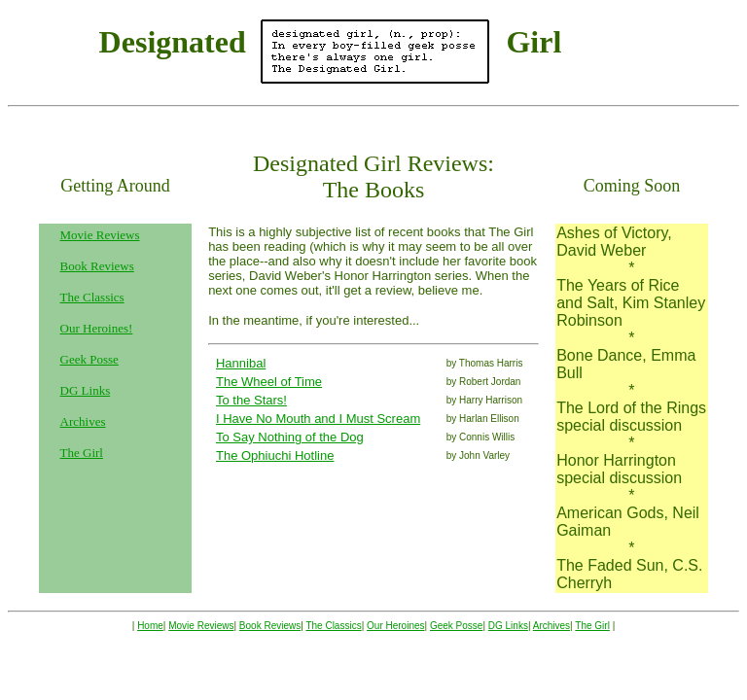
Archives (83, 421)
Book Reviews (97, 266)
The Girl (82, 453)
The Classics (92, 297)
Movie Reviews (201, 626)
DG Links (86, 390)
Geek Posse (89, 359)
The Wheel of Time (269, 382)
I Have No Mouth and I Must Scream (318, 419)
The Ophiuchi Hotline (275, 455)
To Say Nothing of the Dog (290, 437)
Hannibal (241, 363)
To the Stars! (251, 400)
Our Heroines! (97, 328)
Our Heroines (395, 626)
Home (150, 626)
